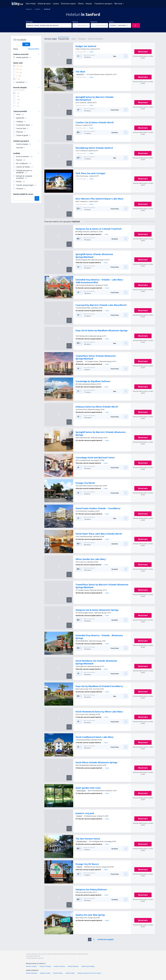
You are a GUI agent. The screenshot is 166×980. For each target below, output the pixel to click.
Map (26, 44)
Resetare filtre (34, 49)
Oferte (81, 4)
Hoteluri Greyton (31, 966)
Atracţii (89, 4)
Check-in (75, 22)
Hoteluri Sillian (70, 973)
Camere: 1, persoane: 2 (119, 25)
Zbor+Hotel (31, 4)
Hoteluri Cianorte (59, 966)
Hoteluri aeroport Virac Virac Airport (89, 973)
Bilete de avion (44, 4)
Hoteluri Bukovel (73, 966)
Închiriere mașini (68, 4)
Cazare (56, 4)
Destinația (29, 22)
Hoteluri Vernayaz (45, 966)
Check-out (94, 22)
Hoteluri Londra (45, 973)
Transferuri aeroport (103, 4)
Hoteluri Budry (58, 973)
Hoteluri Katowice (32, 973)
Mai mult (118, 4)
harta (91, 52)
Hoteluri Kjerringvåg (88, 966)
